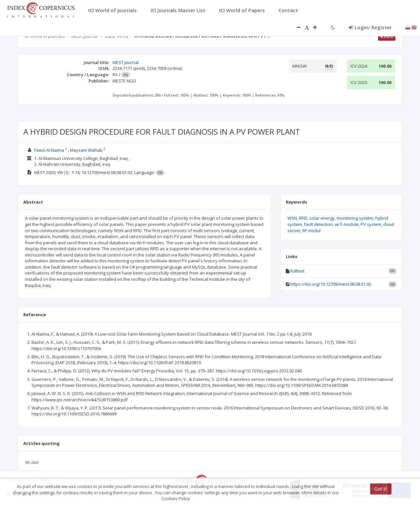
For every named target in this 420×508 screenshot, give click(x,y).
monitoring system (355, 218)
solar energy (322, 218)
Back (387, 36)
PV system (371, 224)
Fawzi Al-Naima (49, 150)
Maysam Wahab (86, 150)
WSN (292, 218)
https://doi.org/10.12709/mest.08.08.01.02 (331, 284)
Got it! (381, 489)
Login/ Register (370, 27)
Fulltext (297, 271)
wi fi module (347, 224)
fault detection (318, 224)
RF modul (312, 231)
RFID (303, 218)
